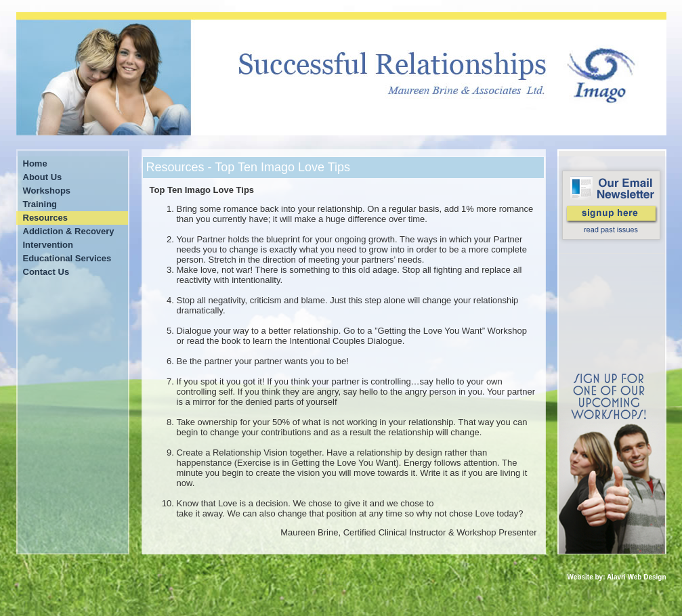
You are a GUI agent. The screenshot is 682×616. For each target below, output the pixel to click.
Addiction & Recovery (69, 231)
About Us (43, 177)
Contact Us (46, 272)
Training (40, 204)
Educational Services (67, 258)
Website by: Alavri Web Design (617, 577)
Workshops (47, 191)
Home (35, 163)
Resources (45, 218)
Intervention (48, 245)
